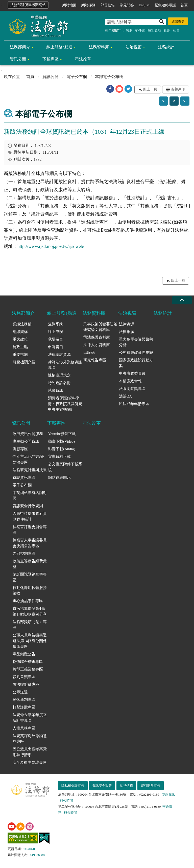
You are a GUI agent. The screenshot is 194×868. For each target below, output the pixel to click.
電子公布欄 (77, 77)
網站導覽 (88, 5)
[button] (110, 89)
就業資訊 (56, 390)
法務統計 (166, 47)
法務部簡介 (20, 47)
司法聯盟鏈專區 (26, 684)
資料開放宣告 (151, 786)
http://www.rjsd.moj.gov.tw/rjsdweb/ (51, 246)
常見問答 (127, 5)
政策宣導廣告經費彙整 (30, 564)
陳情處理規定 (59, 375)
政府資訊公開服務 (28, 434)
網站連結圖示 (59, 478)
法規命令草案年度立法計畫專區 (30, 718)
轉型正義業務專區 (28, 669)
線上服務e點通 (59, 47)
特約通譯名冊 (59, 383)
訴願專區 (20, 449)
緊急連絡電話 (165, 5)
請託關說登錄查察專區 (30, 577)
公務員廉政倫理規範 (136, 352)
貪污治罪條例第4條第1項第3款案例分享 (30, 611)
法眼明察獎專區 (132, 389)
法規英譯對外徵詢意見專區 (30, 739)
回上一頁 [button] (150, 89)
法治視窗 (134, 47)
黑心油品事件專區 (28, 601)
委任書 (140, 31)
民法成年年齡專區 (134, 404)
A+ (185, 101)
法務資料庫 (99, 47)
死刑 (167, 31)
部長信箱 (108, 5)
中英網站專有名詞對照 (30, 496)
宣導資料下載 (59, 457)
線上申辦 (56, 332)
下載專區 (51, 59)
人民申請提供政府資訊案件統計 (30, 516)
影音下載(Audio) (62, 449)
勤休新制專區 (24, 700)
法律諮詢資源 (59, 354)
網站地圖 (69, 5)
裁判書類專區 (24, 677)
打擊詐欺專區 (24, 707)
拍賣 (176, 31)
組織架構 (20, 332)
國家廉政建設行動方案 (136, 363)
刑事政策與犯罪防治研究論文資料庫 (100, 327)
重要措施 (20, 354)
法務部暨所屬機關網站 (28, 5)
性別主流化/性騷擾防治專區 (28, 459)
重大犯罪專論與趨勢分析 (136, 342)
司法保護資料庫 (97, 337)
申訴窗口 (56, 347)
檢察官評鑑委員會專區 (30, 530)
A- (164, 101)
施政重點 (20, 347)
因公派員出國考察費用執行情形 (30, 752)
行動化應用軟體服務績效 (30, 591)
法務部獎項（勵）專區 (30, 625)
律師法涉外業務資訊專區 (65, 365)
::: (3, 4)
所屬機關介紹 (24, 362)
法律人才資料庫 (97, 345)
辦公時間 (66, 801)
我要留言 (56, 339)
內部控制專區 (24, 554)
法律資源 (127, 324)
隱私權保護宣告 (73, 786)
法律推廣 (127, 332)
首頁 (184, 5)
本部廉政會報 (130, 381)
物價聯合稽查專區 (28, 662)
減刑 (129, 31)
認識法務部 (22, 324)
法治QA (126, 396)
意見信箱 (126, 786)
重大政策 (20, 339)
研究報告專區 (95, 360)
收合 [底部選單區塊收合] (182, 300)
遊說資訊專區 (24, 478)
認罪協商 (154, 31)
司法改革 (83, 59)
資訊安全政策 (102, 786)
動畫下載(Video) (61, 441)
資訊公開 (18, 59)
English (144, 5)
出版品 (89, 352)
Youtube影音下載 (62, 434)
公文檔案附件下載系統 (65, 467)
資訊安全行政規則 (28, 506)
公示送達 (20, 692)
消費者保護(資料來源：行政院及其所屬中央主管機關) (65, 404)
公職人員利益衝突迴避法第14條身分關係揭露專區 (30, 641)
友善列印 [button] (178, 89)
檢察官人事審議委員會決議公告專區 (30, 543)
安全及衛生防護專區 (30, 762)
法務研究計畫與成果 (30, 470)
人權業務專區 (24, 728)
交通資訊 (168, 794)
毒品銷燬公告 (24, 654)
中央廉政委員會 (132, 373)
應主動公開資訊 (26, 441)
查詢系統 (56, 324)
